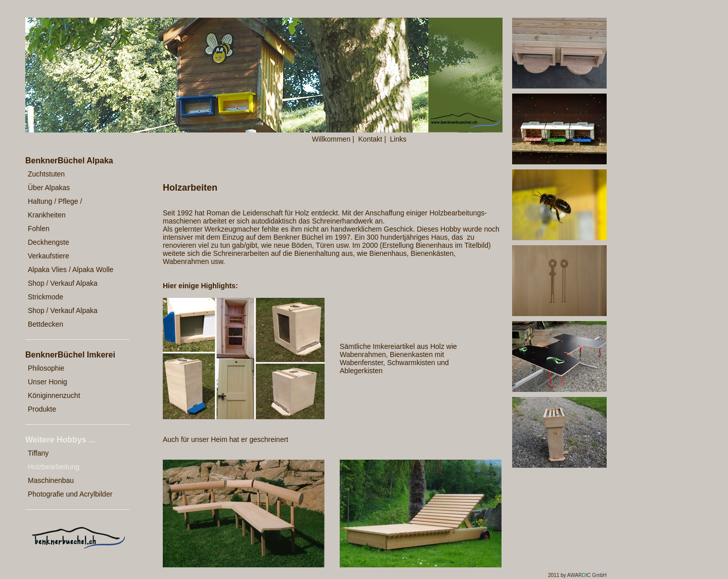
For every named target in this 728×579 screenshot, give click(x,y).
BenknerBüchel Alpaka (69, 161)
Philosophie (46, 368)
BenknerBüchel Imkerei (70, 355)
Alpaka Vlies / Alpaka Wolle (71, 270)
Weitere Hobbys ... (60, 440)
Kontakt (370, 139)
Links (398, 139)
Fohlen (39, 229)
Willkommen (331, 139)
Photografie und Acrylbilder (70, 494)
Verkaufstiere (49, 256)
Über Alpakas (49, 188)
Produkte (42, 409)
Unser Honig (48, 382)
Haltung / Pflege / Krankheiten (55, 208)
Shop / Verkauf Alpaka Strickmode (63, 290)
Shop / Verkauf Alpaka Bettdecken (63, 317)
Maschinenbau (51, 480)
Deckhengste (49, 242)
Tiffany (38, 453)
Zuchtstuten (46, 174)
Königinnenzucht (54, 395)
